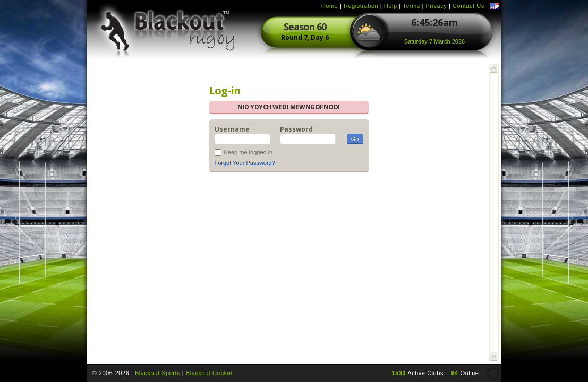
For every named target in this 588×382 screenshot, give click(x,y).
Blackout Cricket (209, 373)
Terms (411, 6)
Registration (361, 6)
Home (330, 6)
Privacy (436, 6)
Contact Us (468, 6)
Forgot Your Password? (245, 163)
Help (391, 6)
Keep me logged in (249, 152)
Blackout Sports (157, 373)
